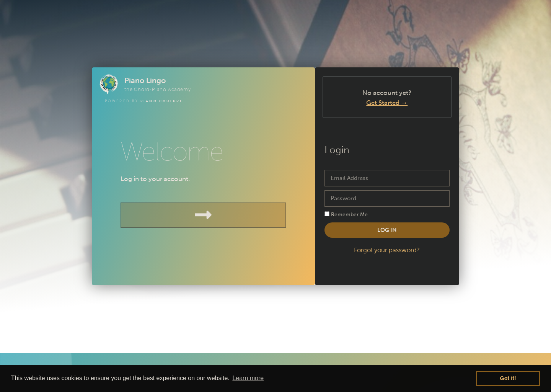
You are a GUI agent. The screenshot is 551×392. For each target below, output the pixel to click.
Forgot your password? (387, 250)
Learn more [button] (248, 378)
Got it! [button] (508, 378)
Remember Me (346, 214)
